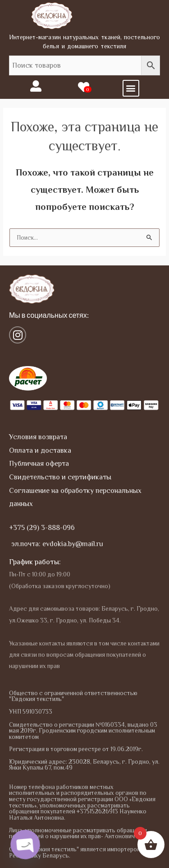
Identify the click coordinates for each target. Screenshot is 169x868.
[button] (131, 88)
